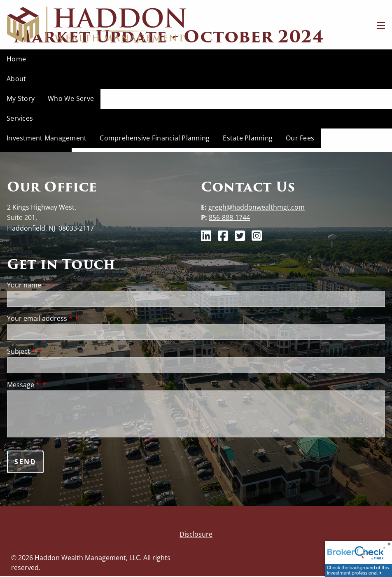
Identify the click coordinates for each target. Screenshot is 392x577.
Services (20, 118)
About (16, 79)
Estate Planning (248, 138)
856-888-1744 (229, 217)
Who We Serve (71, 98)
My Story (21, 98)
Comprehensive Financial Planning (155, 138)
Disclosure (196, 534)
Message (24, 385)
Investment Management (47, 138)
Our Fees (300, 138)
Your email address (41, 318)
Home (16, 59)
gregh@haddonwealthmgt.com (257, 207)
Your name (28, 285)
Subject (22, 351)
